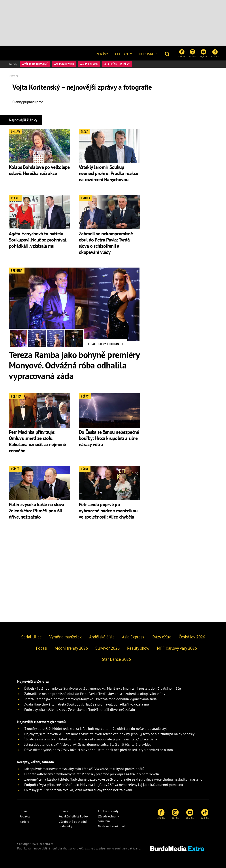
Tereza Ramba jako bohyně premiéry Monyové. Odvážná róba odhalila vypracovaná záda (74, 365)
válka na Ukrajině (36, 64)
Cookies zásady (108, 811)
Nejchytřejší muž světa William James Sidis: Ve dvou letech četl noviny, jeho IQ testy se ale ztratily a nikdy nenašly (109, 734)
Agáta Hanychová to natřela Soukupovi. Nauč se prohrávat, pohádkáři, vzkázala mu (38, 240)
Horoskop (148, 54)
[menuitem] (102, 53)
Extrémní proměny (118, 64)
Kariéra (24, 822)
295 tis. (182, 53)
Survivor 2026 (65, 64)
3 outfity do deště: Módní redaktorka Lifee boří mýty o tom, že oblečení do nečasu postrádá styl (96, 728)
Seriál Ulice (31, 637)
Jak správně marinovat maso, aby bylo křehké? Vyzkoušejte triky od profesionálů (84, 769)
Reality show (138, 648)
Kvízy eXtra (161, 637)
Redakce (25, 816)
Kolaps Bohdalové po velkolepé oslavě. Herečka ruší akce (39, 170)
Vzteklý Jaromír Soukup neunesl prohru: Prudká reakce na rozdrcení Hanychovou (108, 173)
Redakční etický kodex (73, 816)
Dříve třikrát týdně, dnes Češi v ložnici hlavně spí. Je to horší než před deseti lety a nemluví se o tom (99, 750)
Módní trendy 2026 (71, 648)
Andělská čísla (102, 637)
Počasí (42, 648)
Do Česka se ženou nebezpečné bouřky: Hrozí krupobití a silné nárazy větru (109, 438)
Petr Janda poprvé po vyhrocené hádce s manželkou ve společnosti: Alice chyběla (108, 511)
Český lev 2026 (192, 637)
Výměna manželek (65, 637)
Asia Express (90, 64)
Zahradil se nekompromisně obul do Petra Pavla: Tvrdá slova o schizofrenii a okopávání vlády (106, 243)
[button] (168, 53)
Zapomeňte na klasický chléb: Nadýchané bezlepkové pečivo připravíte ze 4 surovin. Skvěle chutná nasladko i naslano (113, 779)
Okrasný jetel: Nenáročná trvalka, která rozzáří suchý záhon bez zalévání (78, 790)
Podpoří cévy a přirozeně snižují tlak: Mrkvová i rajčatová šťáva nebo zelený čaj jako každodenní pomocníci (104, 785)
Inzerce (63, 811)
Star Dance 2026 (116, 659)
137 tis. (192, 53)
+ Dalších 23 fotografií (105, 344)
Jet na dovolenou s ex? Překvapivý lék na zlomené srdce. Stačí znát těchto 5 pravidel (88, 744)
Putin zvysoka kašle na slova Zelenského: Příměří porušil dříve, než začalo (36, 511)
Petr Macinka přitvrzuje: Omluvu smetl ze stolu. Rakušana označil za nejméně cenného (37, 441)
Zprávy (102, 54)
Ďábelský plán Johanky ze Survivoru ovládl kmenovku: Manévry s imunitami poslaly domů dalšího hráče (103, 688)
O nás (23, 811)
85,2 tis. (203, 53)
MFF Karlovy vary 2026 (177, 648)
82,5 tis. (215, 53)
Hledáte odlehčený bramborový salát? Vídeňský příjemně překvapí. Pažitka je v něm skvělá (92, 774)
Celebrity (123, 54)
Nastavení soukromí (111, 826)
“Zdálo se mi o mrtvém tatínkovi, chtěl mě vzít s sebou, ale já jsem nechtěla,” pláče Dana (91, 739)
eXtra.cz (84, 848)
